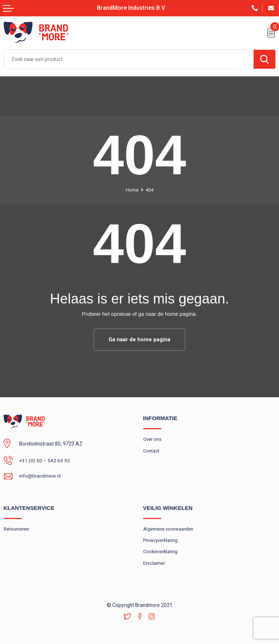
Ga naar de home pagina (139, 339)
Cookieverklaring (161, 552)
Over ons (152, 439)
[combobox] (129, 59)
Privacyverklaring (161, 541)
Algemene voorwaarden (168, 529)
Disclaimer (154, 563)
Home (132, 190)
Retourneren (16, 529)
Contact (151, 451)
